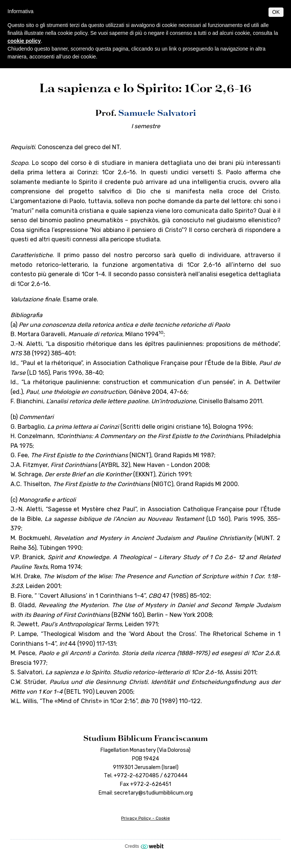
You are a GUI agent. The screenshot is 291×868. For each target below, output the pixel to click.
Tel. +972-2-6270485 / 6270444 (146, 776)
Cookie (163, 818)
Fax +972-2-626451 (145, 784)
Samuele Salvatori (157, 113)
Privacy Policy (136, 818)
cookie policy (24, 41)
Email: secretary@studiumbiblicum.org (146, 793)
